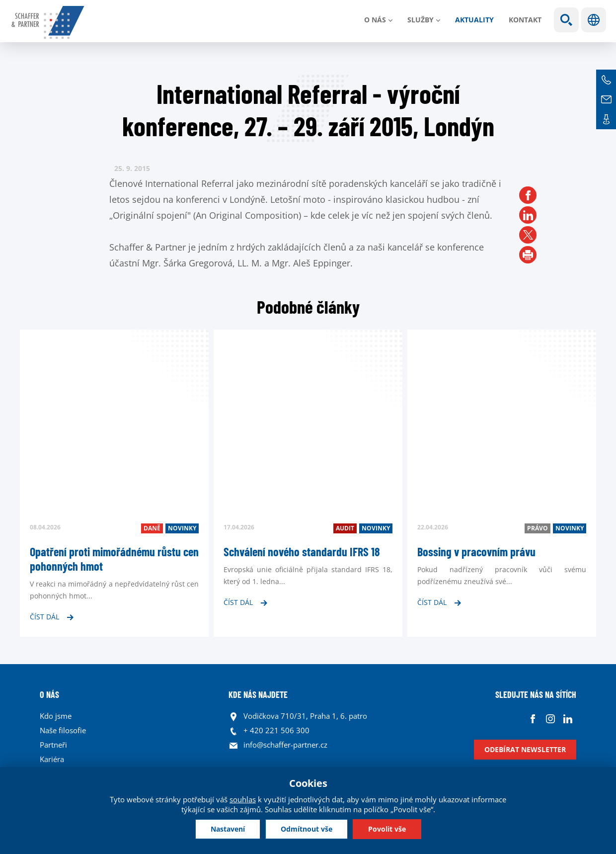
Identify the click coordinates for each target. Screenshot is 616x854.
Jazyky (594, 20)
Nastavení (228, 829)
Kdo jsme (56, 716)
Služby (421, 20)
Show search (566, 20)
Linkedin (568, 719)
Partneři (53, 745)
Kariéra (52, 759)
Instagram (550, 719)
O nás (375, 20)
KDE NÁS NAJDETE (258, 694)
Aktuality (474, 20)
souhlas (243, 799)
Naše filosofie (63, 730)
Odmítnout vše (307, 829)
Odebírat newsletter (525, 749)
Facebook (533, 719)
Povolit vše (387, 829)
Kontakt (525, 20)
